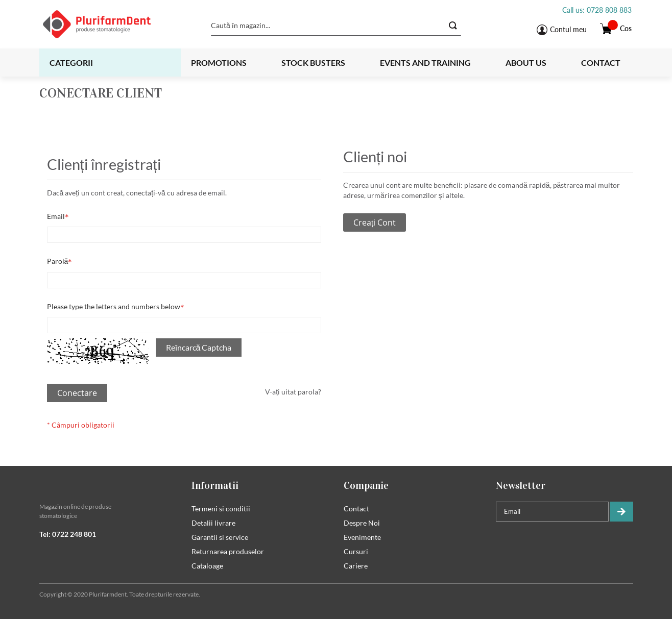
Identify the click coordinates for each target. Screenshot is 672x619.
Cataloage (207, 566)
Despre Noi (362, 523)
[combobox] (336, 26)
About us (526, 63)
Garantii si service (220, 537)
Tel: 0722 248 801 (68, 534)
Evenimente (362, 537)
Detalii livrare (213, 523)
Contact (601, 63)
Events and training (425, 63)
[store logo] (110, 24)
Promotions (219, 63)
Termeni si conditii (221, 509)
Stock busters (313, 63)
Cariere (356, 566)
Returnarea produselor (228, 551)
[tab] (108, 485)
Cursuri (356, 551)
